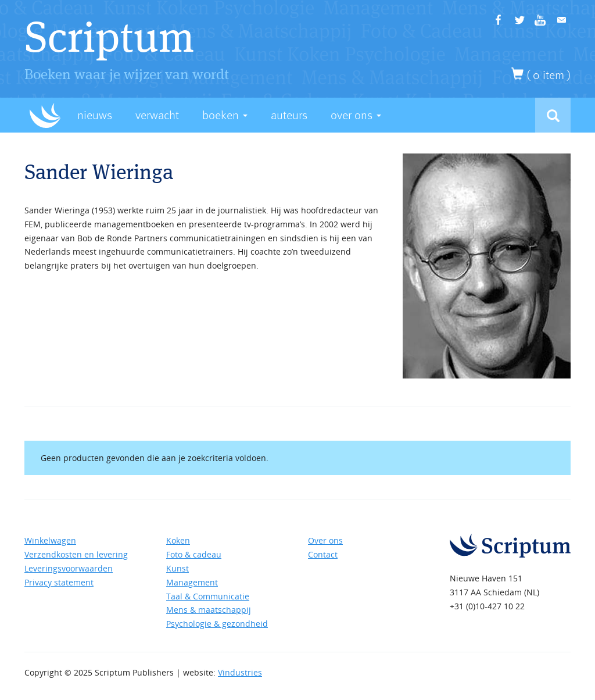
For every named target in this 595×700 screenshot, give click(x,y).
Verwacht (157, 115)
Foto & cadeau (194, 554)
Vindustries (240, 672)
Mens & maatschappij (209, 610)
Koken (178, 540)
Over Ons (356, 115)
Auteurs (289, 115)
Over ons (325, 540)
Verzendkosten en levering (76, 554)
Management (192, 582)
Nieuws (95, 115)
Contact (323, 554)
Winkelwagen (50, 540)
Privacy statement (59, 582)
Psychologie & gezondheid (217, 624)
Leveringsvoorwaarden (69, 568)
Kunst (178, 568)
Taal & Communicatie (208, 596)
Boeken (225, 115)
